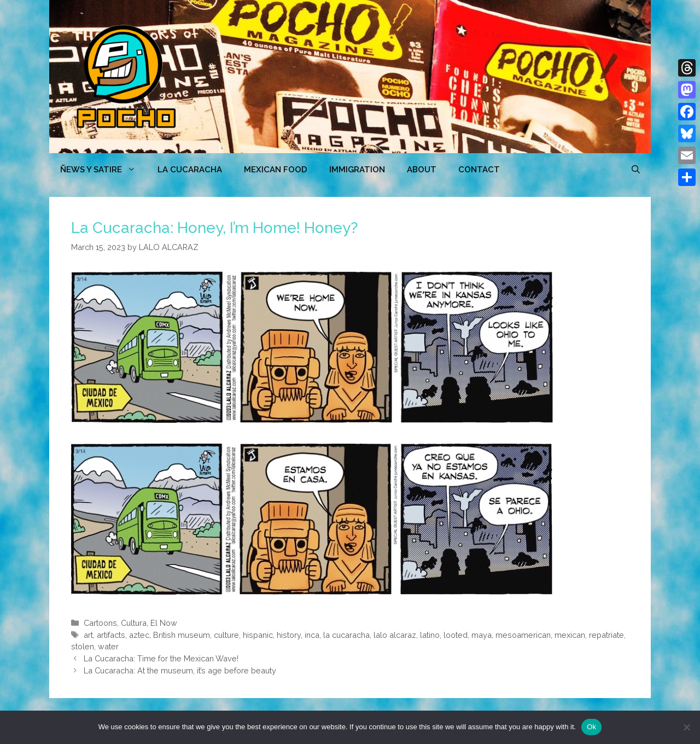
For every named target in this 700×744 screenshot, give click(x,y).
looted (456, 635)
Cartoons (100, 623)
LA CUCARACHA (190, 170)
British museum (182, 635)
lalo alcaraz (395, 635)
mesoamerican (523, 635)
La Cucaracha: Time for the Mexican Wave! (161, 658)
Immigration (357, 170)
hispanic (258, 635)
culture (226, 635)
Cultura (134, 623)
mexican (570, 635)
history (289, 635)
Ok (591, 727)
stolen (83, 646)
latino (430, 635)
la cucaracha (346, 635)
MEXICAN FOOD (276, 170)
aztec (139, 635)
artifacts (111, 635)
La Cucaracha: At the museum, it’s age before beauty (180, 670)
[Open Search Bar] (636, 170)
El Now (164, 623)
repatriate (606, 635)
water (108, 646)
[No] (686, 727)
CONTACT (479, 170)
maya (482, 635)
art (88, 635)
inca (312, 635)
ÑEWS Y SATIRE (103, 170)
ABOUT (422, 170)
